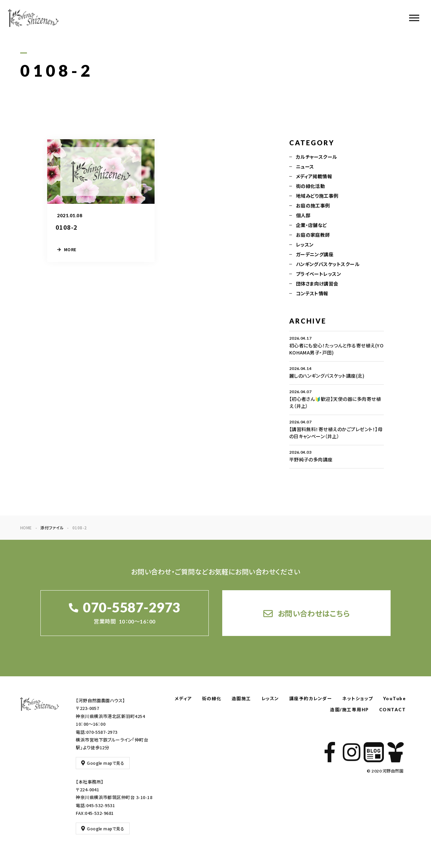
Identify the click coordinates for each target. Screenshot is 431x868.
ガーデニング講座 (315, 255)
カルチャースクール (317, 158)
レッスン (305, 246)
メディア (183, 699)
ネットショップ (358, 699)
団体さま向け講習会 (317, 285)
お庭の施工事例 (313, 206)
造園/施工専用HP (350, 710)
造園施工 (241, 699)
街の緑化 (212, 699)
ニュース (305, 167)
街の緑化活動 (311, 187)
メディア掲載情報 (314, 177)
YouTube (395, 699)
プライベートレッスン (319, 275)
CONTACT (393, 710)
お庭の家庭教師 (313, 236)
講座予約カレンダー (311, 699)
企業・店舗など (312, 226)
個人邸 (303, 216)
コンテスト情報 (312, 294)
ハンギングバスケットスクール (328, 265)
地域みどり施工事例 (317, 197)
